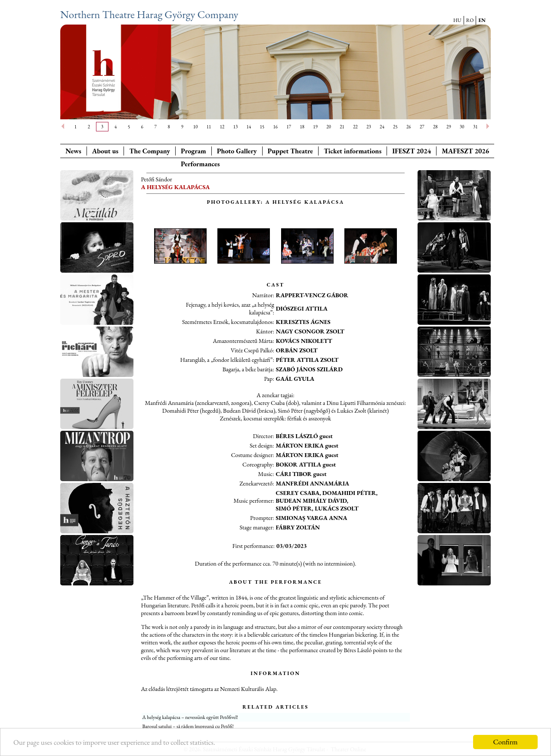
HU (457, 20)
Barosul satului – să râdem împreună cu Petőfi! (188, 726)
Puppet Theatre (290, 151)
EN (482, 20)
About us (105, 151)
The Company (150, 151)
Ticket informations (353, 151)
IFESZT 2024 (412, 151)
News (73, 151)
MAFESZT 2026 (465, 151)
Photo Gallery (237, 151)
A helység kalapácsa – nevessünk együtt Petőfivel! (190, 717)
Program (193, 151)
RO (470, 20)
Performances (200, 164)
